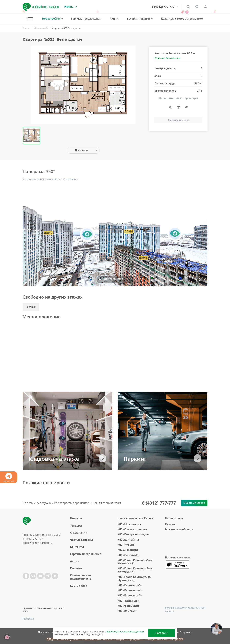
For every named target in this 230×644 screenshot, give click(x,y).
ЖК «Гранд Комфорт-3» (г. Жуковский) (135, 562)
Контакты (77, 547)
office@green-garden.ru (37, 543)
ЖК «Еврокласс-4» (130, 590)
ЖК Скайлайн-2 (128, 540)
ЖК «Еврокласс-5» (130, 595)
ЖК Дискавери (128, 550)
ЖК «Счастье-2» (128, 555)
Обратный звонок (194, 503)
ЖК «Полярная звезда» (134, 534)
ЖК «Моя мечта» (129, 524)
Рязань (170, 524)
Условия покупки (138, 19)
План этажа (82, 150)
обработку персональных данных (125, 632)
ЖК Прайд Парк (128, 601)
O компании (79, 533)
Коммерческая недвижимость (81, 577)
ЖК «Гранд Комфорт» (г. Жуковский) (134, 578)
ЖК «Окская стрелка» (132, 529)
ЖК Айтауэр (126, 545)
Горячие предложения (86, 19)
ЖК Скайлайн (127, 611)
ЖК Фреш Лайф (128, 606)
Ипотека (76, 568)
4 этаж (31, 307)
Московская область (179, 529)
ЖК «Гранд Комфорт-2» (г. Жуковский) (135, 570)
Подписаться (9, 478)
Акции (114, 19)
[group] (83, 85)
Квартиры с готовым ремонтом (182, 19)
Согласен (161, 633)
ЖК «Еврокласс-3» (130, 585)
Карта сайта (79, 586)
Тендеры (76, 526)
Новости (76, 518)
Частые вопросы (82, 540)
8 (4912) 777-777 (163, 7)
